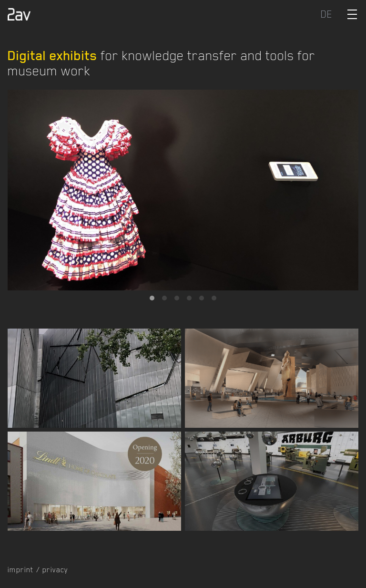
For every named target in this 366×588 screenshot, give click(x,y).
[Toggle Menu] (352, 14)
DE (327, 14)
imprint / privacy (38, 570)
